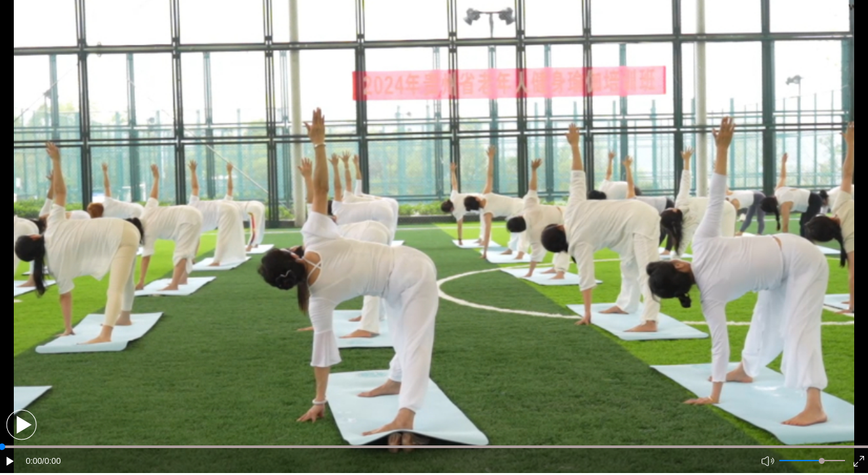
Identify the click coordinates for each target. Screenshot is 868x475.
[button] (21, 425)
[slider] (822, 461)
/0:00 (51, 461)
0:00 (34, 461)
